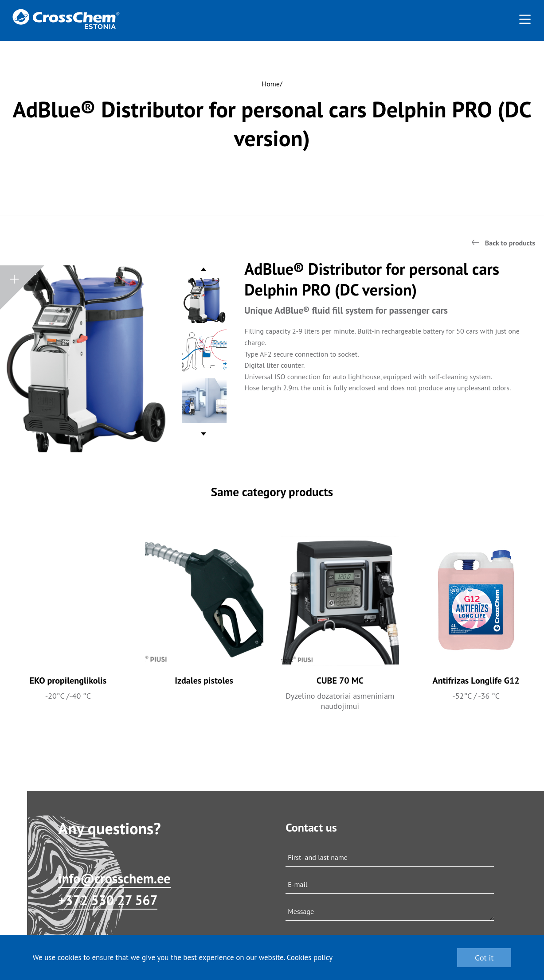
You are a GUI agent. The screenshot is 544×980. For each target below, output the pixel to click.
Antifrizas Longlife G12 (476, 681)
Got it (484, 958)
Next (204, 432)
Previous (204, 271)
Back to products (510, 243)
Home (270, 84)
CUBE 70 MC (340, 681)
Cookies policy (310, 957)
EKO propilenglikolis (68, 681)
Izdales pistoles (204, 681)
